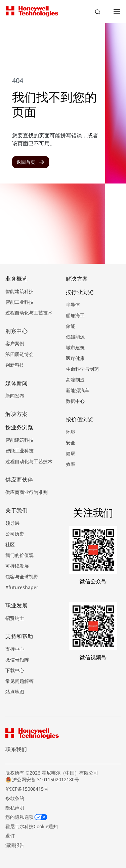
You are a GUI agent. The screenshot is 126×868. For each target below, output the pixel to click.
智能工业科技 (19, 302)
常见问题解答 (19, 681)
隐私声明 (15, 808)
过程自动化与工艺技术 (29, 313)
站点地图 (15, 692)
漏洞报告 (15, 845)
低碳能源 (75, 337)
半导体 (73, 305)
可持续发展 (17, 566)
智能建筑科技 (19, 291)
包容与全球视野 (22, 576)
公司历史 (15, 534)
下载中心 (15, 670)
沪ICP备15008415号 (27, 789)
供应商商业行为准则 (27, 492)
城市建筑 (75, 347)
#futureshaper (22, 587)
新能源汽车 (78, 390)
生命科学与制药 (82, 369)
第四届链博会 (19, 354)
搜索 (98, 13)
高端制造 (75, 380)
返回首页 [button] (26, 162)
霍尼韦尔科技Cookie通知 (32, 826)
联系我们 (16, 749)
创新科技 (15, 365)
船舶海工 (75, 315)
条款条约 (15, 798)
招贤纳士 (15, 618)
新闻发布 (15, 396)
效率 (71, 464)
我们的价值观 (19, 555)
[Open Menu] (117, 11)
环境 (71, 432)
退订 (10, 836)
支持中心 (15, 649)
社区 (10, 544)
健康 (71, 453)
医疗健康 (75, 358)
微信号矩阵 (17, 660)
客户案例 (15, 343)
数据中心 (75, 401)
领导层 (12, 523)
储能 (71, 326)
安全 (71, 443)
